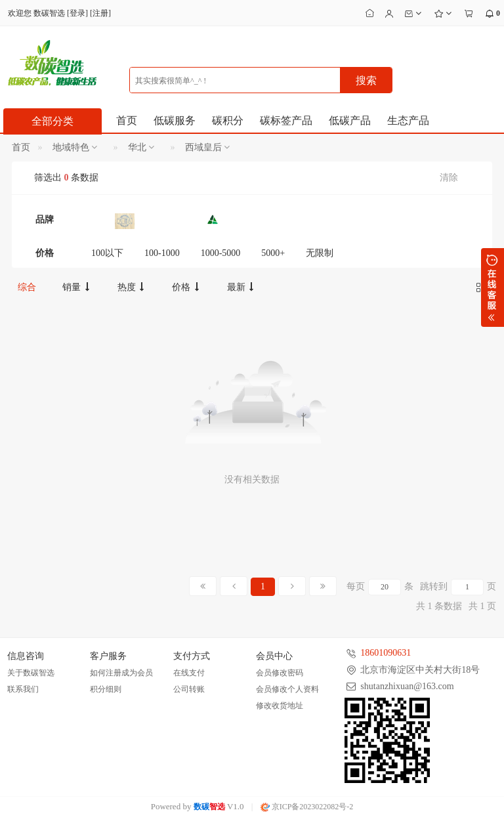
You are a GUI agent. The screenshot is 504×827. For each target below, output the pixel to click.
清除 (449, 178)
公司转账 (189, 689)
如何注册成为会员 (121, 673)
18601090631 (386, 653)
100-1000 (162, 253)
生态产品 (408, 120)
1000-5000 (221, 253)
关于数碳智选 (31, 673)
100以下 (107, 253)
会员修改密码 (280, 673)
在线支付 (189, 673)
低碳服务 (175, 120)
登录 (77, 13)
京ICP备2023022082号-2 (307, 807)
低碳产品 (350, 120)
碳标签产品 (286, 120)
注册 (100, 13)
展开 (493, 287)
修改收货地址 (280, 706)
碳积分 (228, 120)
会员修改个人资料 (287, 689)
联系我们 (23, 689)
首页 (127, 120)
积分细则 (106, 689)
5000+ (273, 253)
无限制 (320, 253)
